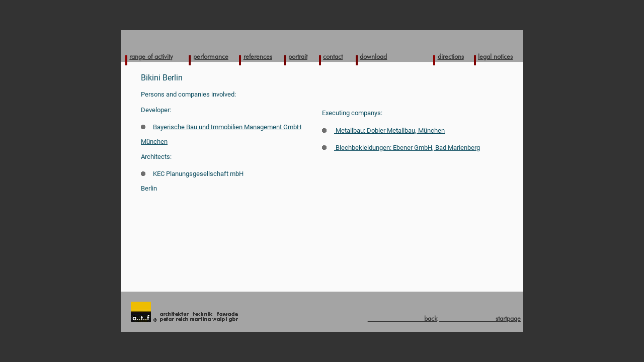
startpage (480, 318)
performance (211, 56)
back (403, 318)
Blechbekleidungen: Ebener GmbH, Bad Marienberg (401, 148)
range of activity (151, 56)
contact (333, 56)
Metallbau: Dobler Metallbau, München (383, 130)
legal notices (495, 56)
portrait (298, 56)
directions (451, 56)
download (373, 56)
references (258, 56)
